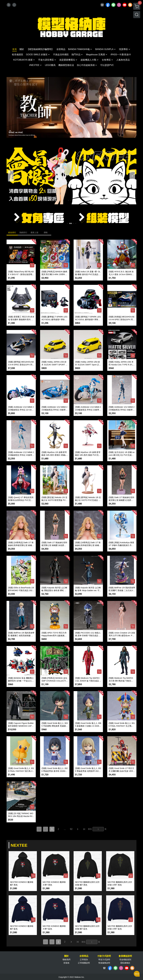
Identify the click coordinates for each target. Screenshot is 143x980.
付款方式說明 (104, 956)
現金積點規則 (125, 960)
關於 (66, 956)
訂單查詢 (84, 960)
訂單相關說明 (84, 963)
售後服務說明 (104, 963)
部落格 (66, 963)
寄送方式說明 (104, 960)
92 (71, 829)
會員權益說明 (125, 956)
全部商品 (84, 956)
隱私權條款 (125, 963)
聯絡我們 (66, 960)
